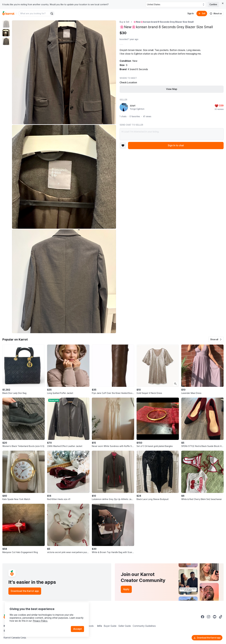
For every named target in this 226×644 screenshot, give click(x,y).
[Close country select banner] (223, 3)
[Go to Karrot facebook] (203, 617)
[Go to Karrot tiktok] (221, 617)
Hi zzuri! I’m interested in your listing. (172, 134)
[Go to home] (8, 13)
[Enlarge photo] (64, 72)
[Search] (52, 13)
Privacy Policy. (40, 621)
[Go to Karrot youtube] (215, 617)
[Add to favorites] (123, 146)
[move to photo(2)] (6, 33)
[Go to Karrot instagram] (209, 617)
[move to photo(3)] (6, 41)
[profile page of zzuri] (124, 107)
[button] (216, 339)
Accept (77, 629)
